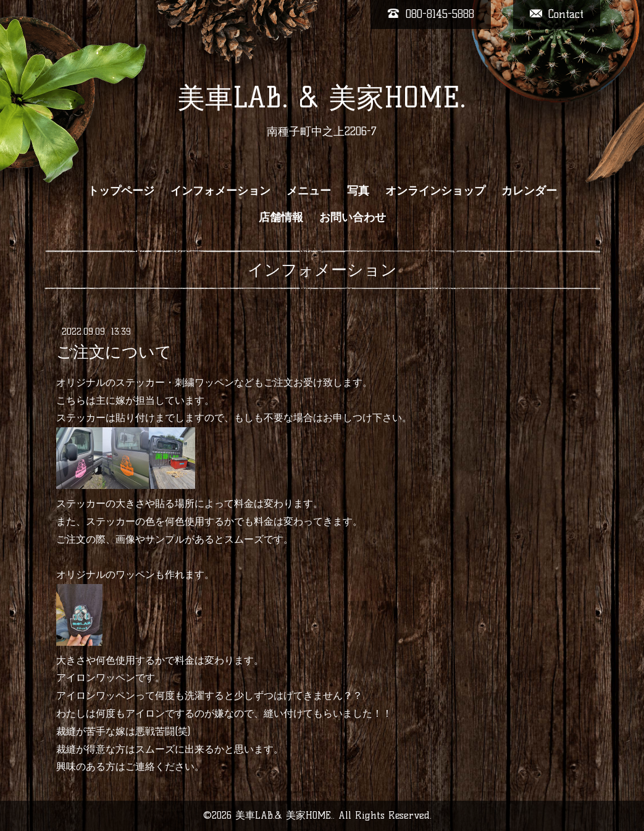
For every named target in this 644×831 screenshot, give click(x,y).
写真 (358, 191)
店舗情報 (281, 217)
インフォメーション (220, 191)
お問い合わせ (353, 217)
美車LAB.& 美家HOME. (284, 815)
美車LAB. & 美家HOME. (322, 98)
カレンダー (529, 191)
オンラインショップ (435, 191)
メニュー (309, 191)
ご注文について (114, 352)
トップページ (121, 191)
